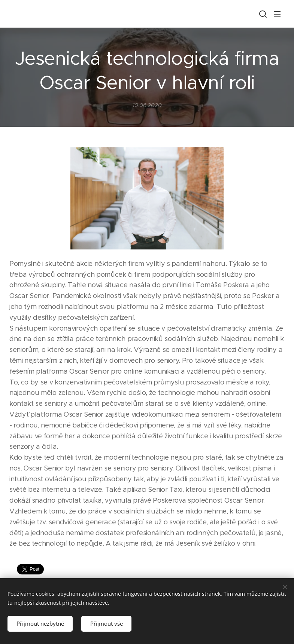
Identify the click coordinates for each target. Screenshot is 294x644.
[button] (262, 14)
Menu (277, 14)
